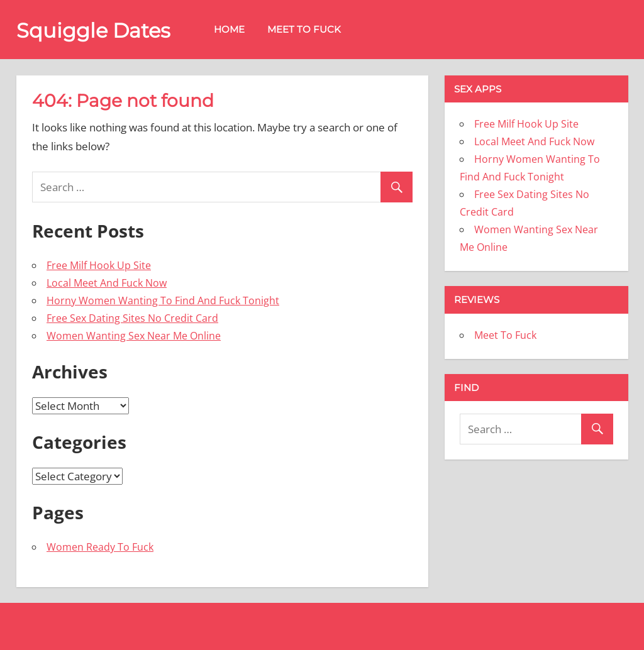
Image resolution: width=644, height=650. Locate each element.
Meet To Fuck (304, 29)
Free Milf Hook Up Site (99, 265)
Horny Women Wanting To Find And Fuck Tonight (163, 300)
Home (229, 29)
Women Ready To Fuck (100, 547)
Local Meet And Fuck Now (107, 283)
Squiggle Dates (93, 30)
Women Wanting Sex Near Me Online (134, 336)
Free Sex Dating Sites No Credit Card (132, 318)
